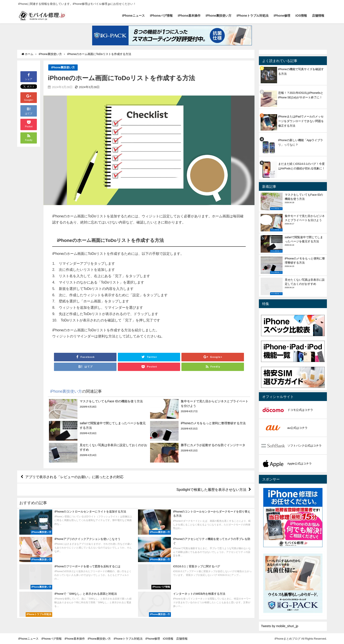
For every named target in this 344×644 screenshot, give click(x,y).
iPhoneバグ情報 (161, 16)
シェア (29, 76)
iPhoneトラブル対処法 (253, 16)
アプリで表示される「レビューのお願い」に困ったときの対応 (74, 477)
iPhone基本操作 (189, 16)
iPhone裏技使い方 (219, 16)
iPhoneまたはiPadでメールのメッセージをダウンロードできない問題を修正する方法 (301, 121)
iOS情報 (301, 16)
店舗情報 (318, 16)
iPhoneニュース (133, 16)
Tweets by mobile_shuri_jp (280, 626)
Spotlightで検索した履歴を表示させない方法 (211, 490)
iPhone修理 (282, 16)
